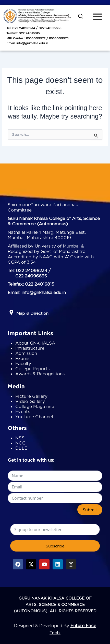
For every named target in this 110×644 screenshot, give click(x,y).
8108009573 (59, 38)
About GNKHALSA (35, 343)
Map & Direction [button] (32, 313)
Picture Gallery (32, 396)
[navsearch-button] (81, 17)
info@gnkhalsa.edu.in (32, 43)
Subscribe (55, 546)
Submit (90, 510)
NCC (20, 443)
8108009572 (36, 38)
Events (23, 411)
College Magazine (35, 406)
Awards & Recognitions (40, 374)
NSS (20, 438)
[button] (11, 313)
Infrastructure (30, 348)
